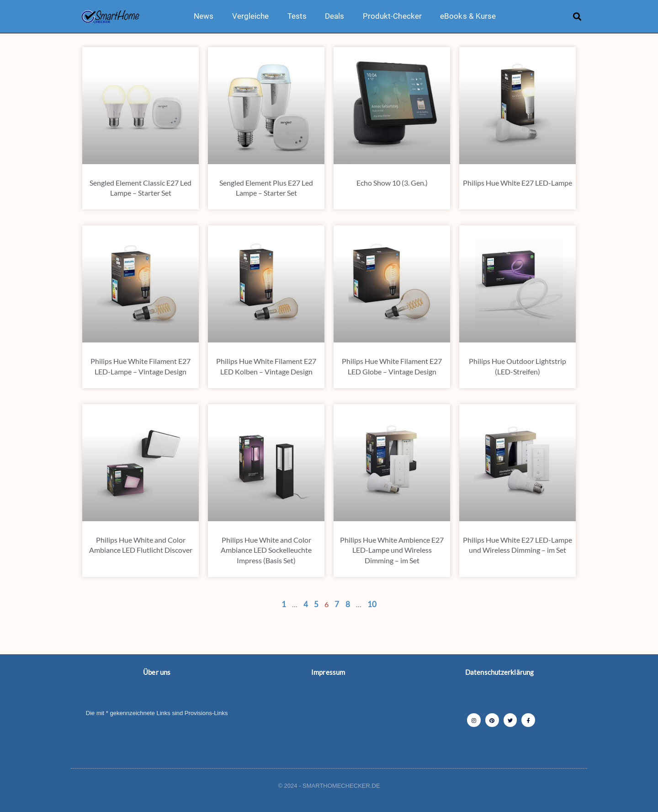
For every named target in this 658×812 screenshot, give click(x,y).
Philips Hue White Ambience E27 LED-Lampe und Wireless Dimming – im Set (392, 550)
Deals (335, 16)
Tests (297, 16)
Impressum (328, 672)
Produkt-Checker (393, 16)
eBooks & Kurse (468, 16)
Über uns (157, 672)
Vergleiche (251, 16)
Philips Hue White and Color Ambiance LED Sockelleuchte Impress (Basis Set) (266, 550)
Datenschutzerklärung (499, 672)
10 (372, 604)
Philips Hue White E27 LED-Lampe (517, 183)
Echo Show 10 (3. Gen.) (392, 183)
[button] (577, 16)
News (204, 16)
